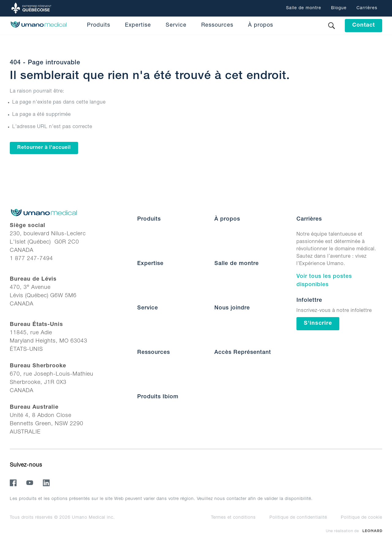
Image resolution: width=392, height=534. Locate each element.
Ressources (217, 25)
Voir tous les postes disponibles (324, 281)
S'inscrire (318, 324)
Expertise (138, 25)
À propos (261, 25)
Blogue (339, 8)
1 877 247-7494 (31, 259)
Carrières (367, 8)
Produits (99, 25)
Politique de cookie (362, 518)
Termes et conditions (233, 518)
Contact (364, 25)
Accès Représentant (243, 353)
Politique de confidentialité (298, 518)
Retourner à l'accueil (44, 148)
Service (176, 25)
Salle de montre (304, 8)
